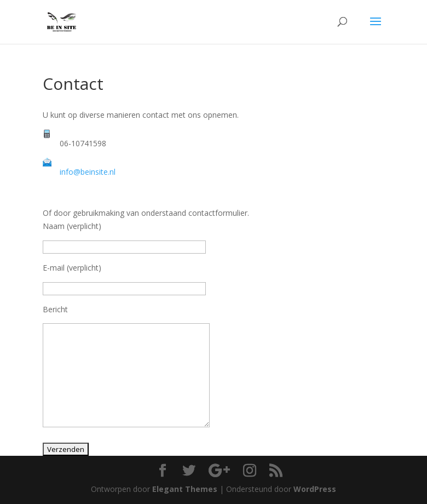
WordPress (315, 489)
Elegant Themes (185, 489)
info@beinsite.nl (88, 172)
